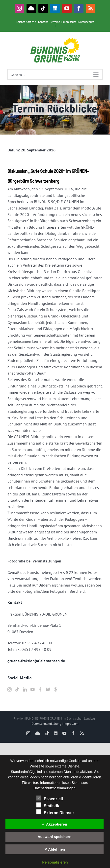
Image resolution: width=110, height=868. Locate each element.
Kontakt (43, 22)
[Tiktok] (17, 690)
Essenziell (50, 798)
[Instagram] (9, 690)
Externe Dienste (55, 812)
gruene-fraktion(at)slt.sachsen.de (36, 661)
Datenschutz (86, 22)
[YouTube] (32, 690)
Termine (55, 22)
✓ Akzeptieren (55, 824)
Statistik (48, 805)
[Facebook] (40, 690)
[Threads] (55, 690)
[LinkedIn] (25, 690)
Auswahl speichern (55, 837)
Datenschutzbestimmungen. (55, 788)
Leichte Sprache (26, 22)
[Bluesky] (48, 690)
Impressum (69, 22)
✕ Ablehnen (55, 849)
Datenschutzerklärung (46, 724)
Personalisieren (55, 862)
